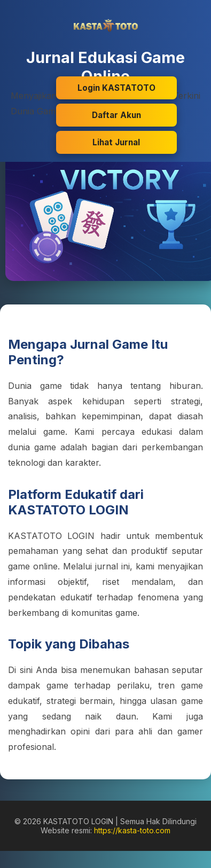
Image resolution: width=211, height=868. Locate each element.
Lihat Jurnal (116, 142)
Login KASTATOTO (116, 88)
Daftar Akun (116, 115)
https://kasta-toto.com (132, 830)
